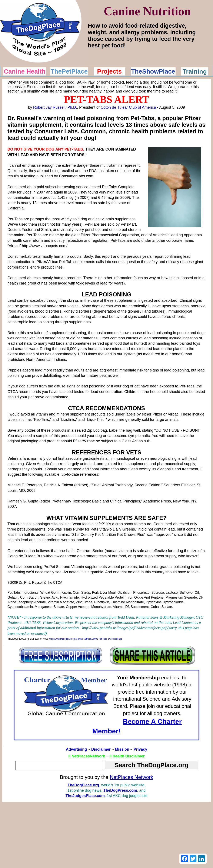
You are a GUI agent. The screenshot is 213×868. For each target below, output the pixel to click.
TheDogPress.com (120, 790)
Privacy (140, 749)
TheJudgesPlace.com (85, 796)
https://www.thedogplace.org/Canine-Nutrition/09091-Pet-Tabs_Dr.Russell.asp (85, 639)
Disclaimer (101, 749)
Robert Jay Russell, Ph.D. (55, 107)
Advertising (76, 749)
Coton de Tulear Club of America (128, 107)
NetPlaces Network (132, 777)
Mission (122, 749)
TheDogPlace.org (83, 785)
